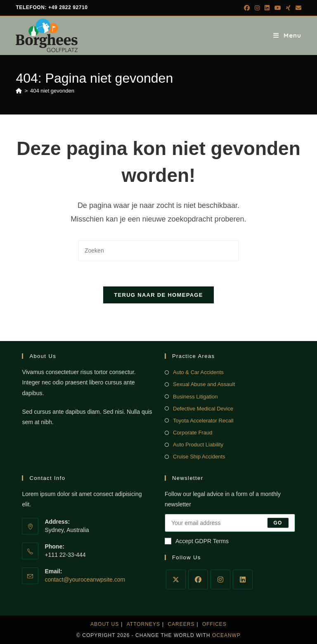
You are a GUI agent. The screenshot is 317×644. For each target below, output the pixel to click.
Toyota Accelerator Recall (203, 421)
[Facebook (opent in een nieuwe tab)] (247, 8)
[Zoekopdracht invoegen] (158, 251)
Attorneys (143, 624)
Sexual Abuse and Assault (204, 384)
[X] (176, 580)
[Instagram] (220, 580)
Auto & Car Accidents (198, 372)
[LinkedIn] (243, 580)
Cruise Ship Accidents (199, 457)
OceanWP (226, 635)
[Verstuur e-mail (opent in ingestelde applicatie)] (297, 8)
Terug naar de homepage (158, 295)
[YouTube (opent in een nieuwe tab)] (278, 8)
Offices (214, 624)
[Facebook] (198, 580)
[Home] (19, 91)
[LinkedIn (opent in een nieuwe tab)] (267, 8)
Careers (181, 624)
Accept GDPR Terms (197, 541)
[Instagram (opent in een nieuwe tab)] (257, 8)
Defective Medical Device (203, 409)
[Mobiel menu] (287, 35)
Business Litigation (195, 397)
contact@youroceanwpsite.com (85, 580)
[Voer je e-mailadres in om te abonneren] (230, 523)
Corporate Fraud (193, 433)
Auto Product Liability (198, 445)
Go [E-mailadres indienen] (278, 523)
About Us (105, 624)
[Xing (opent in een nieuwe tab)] (288, 8)
